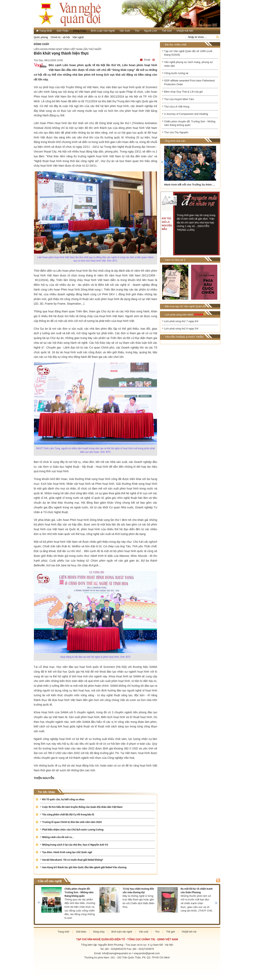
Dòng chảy (80, 31)
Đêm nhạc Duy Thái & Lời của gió (183, 92)
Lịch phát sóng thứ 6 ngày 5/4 (181, 329)
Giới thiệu (63, 31)
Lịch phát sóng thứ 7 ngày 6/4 (181, 322)
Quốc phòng (41, 37)
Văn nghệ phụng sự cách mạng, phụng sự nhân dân (188, 64)
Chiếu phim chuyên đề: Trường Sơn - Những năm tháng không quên (190, 124)
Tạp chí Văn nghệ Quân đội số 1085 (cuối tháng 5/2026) (188, 53)
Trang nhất (63, 932)
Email (145, 60)
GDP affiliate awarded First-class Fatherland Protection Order (189, 83)
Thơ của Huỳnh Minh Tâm (179, 99)
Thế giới (167, 31)
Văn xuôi (125, 31)
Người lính (151, 31)
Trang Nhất (44, 31)
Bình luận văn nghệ (103, 31)
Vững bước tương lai (176, 73)
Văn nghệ (78, 37)
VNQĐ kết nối (185, 31)
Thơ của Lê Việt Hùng (177, 107)
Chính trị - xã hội (60, 37)
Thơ (137, 31)
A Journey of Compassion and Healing (186, 114)
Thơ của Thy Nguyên (176, 133)
